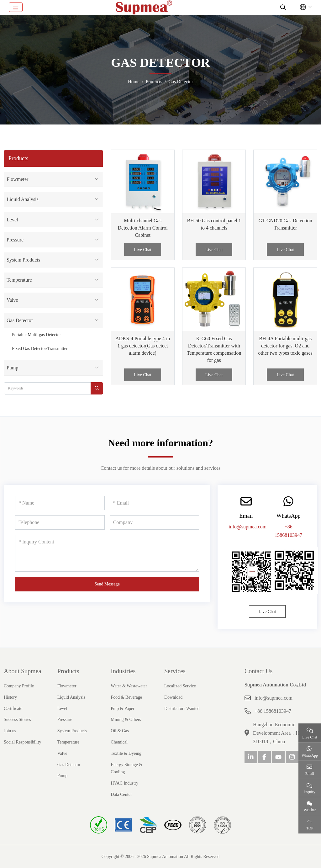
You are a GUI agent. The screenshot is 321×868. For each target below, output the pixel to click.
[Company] (155, 522)
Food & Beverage (126, 697)
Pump (12, 368)
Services (175, 671)
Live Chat (143, 250)
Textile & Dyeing (126, 753)
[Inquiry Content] (107, 553)
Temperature (19, 280)
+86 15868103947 (273, 711)
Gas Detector (20, 320)
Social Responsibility (22, 742)
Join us (10, 731)
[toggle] (16, 7)
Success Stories (17, 720)
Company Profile (19, 686)
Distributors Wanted (182, 709)
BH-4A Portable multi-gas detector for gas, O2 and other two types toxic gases (285, 346)
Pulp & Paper (122, 709)
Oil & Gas (120, 731)
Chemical (119, 742)
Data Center (121, 794)
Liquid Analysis (23, 199)
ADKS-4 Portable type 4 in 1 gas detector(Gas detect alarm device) (143, 346)
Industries (123, 671)
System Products (23, 260)
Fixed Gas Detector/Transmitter (40, 349)
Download (173, 697)
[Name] (60, 503)
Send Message (107, 584)
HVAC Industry (124, 783)
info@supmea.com (247, 527)
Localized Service (180, 686)
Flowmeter (17, 179)
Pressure (15, 240)
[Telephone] (60, 522)
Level (12, 220)
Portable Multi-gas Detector (36, 335)
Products (68, 671)
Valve (12, 300)
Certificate (13, 709)
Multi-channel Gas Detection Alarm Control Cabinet (143, 228)
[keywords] (47, 388)
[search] (282, 7)
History (10, 697)
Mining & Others (126, 720)
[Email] (155, 503)
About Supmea (22, 671)
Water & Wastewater (129, 686)
